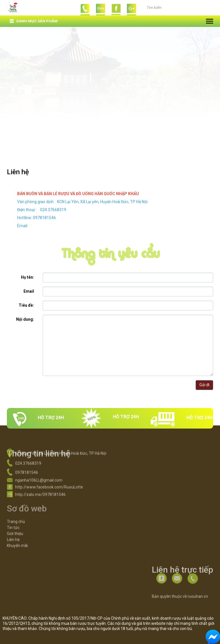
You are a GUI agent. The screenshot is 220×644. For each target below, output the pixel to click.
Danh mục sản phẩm (37, 21)
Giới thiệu (15, 525)
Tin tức (13, 519)
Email (29, 291)
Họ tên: (27, 277)
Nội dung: (25, 319)
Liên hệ (13, 531)
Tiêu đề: (26, 305)
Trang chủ (16, 513)
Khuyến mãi (17, 537)
